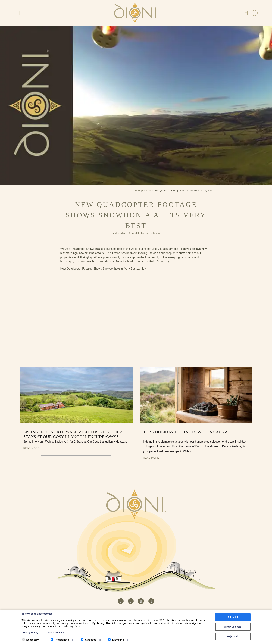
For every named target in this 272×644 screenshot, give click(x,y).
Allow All (233, 617)
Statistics (89, 640)
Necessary (31, 640)
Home (138, 191)
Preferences (60, 640)
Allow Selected (233, 627)
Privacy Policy (31, 633)
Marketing (116, 640)
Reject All (233, 636)
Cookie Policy (55, 633)
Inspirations (148, 191)
